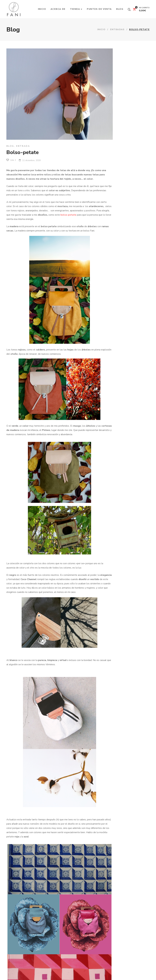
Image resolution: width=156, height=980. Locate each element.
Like (11, 160)
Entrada (23, 146)
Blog (10, 146)
